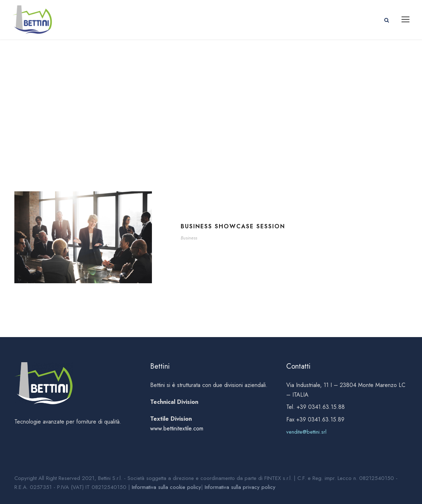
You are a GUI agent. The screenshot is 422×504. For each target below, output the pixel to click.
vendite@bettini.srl (306, 432)
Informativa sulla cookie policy (166, 487)
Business (189, 238)
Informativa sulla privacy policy (240, 487)
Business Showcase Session (233, 226)
